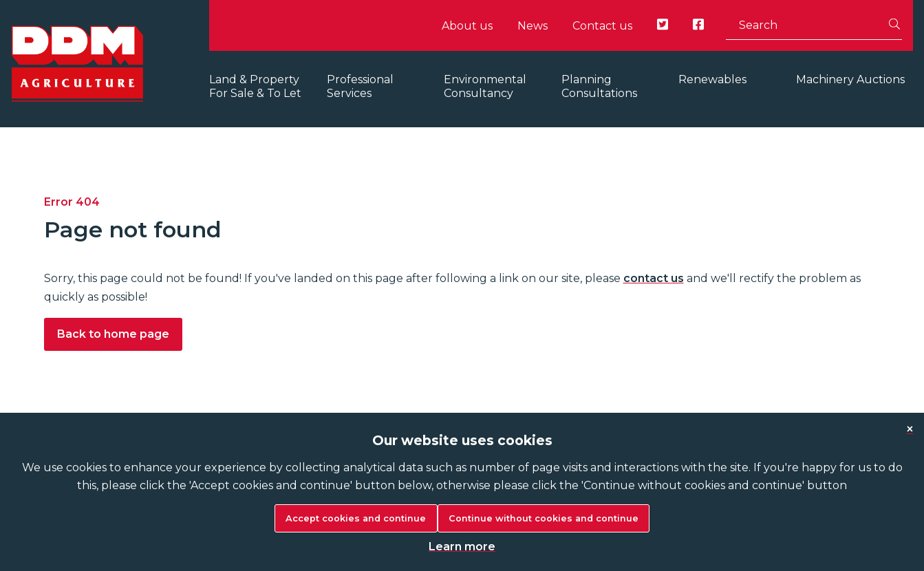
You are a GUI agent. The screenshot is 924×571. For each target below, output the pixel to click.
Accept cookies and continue (356, 518)
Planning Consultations (599, 86)
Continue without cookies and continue (544, 518)
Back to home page (113, 334)
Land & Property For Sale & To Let (255, 86)
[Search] (894, 25)
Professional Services (360, 86)
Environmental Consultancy (485, 86)
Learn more (462, 547)
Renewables (712, 79)
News (533, 26)
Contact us (602, 26)
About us (467, 26)
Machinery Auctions (850, 79)
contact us (654, 278)
